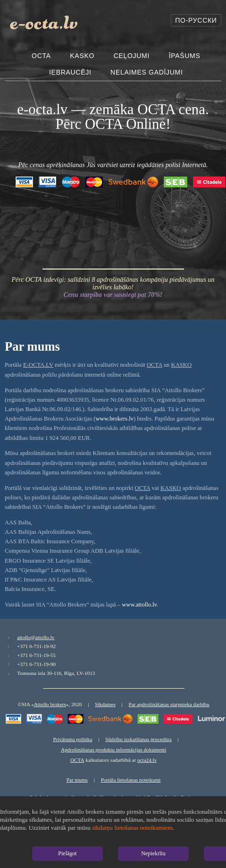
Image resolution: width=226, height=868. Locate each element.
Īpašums (185, 56)
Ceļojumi (132, 56)
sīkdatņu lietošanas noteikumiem (132, 828)
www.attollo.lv (139, 605)
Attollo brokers (50, 704)
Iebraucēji (70, 72)
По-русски (196, 20)
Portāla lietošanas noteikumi (131, 780)
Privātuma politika (72, 739)
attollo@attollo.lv (36, 637)
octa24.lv (147, 760)
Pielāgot (67, 853)
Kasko (82, 56)
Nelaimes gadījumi (146, 72)
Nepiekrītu (153, 853)
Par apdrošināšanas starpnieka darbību (169, 704)
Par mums (77, 780)
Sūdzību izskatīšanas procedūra (138, 739)
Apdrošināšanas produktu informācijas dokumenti (113, 750)
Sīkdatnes (105, 704)
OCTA (41, 56)
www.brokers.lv (114, 419)
